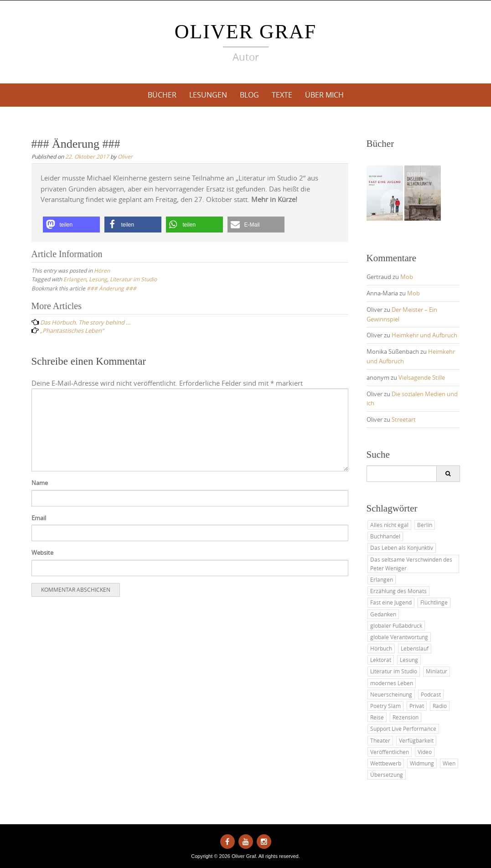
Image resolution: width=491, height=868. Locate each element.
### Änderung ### (111, 288)
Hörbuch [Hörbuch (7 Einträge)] (381, 648)
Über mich (324, 95)
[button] (71, 225)
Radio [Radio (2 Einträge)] (440, 706)
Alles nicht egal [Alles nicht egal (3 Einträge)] (389, 525)
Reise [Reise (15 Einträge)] (377, 717)
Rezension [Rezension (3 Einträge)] (406, 717)
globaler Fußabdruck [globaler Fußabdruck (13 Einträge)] (396, 625)
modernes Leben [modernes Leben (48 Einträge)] (392, 683)
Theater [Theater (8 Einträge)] (380, 740)
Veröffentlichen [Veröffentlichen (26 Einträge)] (390, 752)
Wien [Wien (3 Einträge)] (449, 763)
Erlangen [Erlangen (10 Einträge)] (382, 579)
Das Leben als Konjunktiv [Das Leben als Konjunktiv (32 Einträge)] (402, 548)
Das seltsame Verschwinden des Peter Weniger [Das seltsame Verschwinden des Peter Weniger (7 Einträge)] (411, 564)
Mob (407, 277)
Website (42, 553)
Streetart (404, 419)
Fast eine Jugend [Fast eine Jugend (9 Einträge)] (391, 602)
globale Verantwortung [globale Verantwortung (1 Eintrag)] (399, 637)
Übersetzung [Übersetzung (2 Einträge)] (387, 775)
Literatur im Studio (133, 279)
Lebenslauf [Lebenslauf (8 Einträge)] (415, 648)
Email (39, 518)
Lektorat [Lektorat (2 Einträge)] (381, 660)
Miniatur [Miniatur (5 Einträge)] (437, 671)
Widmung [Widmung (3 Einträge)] (422, 763)
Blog (249, 95)
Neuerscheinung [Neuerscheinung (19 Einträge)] (391, 694)
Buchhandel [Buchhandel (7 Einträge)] (385, 536)
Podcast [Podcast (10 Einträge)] (431, 694)
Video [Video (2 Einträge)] (425, 752)
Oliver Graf (246, 32)
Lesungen (208, 95)
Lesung (98, 279)
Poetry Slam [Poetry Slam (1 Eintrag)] (385, 706)
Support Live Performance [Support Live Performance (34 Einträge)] (403, 728)
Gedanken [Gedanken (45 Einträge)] (383, 614)
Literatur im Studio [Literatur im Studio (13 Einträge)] (394, 671)
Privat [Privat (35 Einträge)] (417, 706)
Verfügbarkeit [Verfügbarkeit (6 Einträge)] (416, 740)
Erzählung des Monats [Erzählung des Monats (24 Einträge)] (398, 591)
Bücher (162, 95)
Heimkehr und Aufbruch (424, 335)
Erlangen (75, 279)
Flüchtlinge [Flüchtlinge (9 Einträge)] (434, 602)
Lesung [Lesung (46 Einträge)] (409, 660)
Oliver (125, 156)
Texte (282, 95)
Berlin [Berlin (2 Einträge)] (425, 525)
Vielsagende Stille (422, 377)
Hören (102, 270)
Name (40, 483)
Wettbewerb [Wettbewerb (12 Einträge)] (386, 763)
